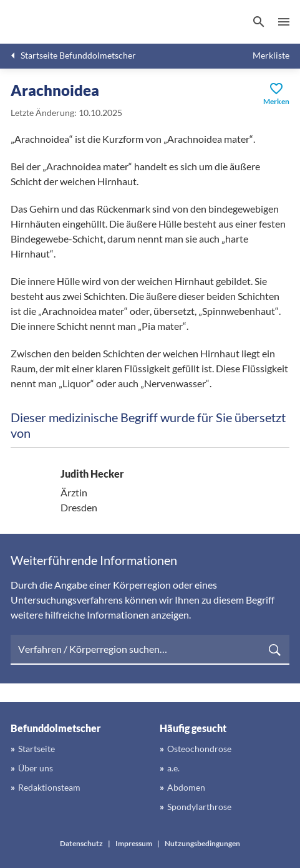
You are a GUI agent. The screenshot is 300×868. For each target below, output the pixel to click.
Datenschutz (81, 843)
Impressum (134, 843)
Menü (284, 22)
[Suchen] (259, 22)
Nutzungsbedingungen (202, 843)
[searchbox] (150, 650)
